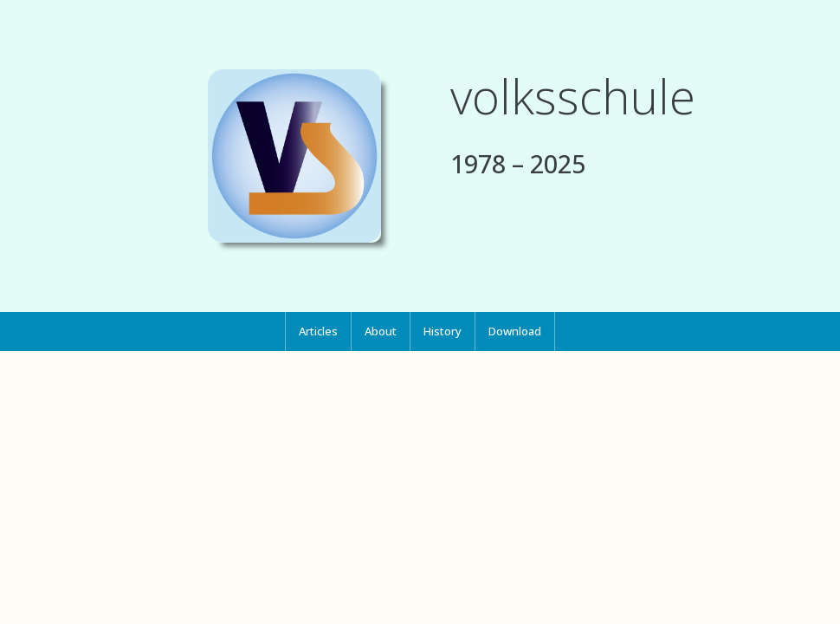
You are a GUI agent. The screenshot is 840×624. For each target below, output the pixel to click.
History (443, 331)
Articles (318, 331)
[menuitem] (318, 331)
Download (515, 331)
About (381, 331)
